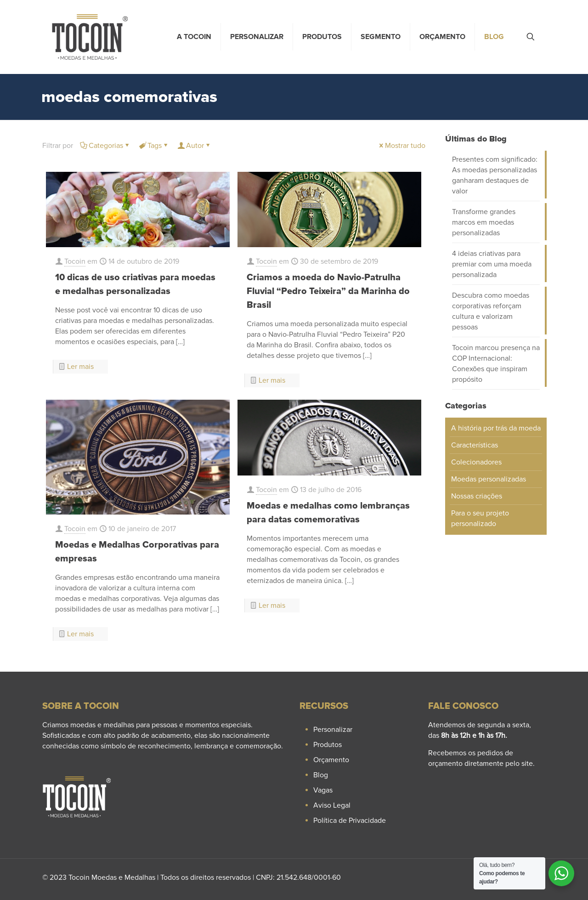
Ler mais (80, 367)
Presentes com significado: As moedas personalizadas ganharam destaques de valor (495, 175)
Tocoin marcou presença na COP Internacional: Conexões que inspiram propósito (496, 364)
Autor (194, 146)
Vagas (323, 790)
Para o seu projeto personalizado (480, 518)
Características (475, 445)
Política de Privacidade (350, 821)
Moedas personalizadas (489, 479)
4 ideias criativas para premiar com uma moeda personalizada (492, 264)
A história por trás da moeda (496, 428)
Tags (154, 146)
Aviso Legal (332, 805)
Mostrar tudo (401, 146)
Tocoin (75, 261)
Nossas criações (477, 496)
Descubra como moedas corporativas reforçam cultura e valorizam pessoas (491, 311)
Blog (321, 775)
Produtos (328, 745)
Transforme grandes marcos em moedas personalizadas (484, 222)
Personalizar (333, 730)
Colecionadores (476, 462)
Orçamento (331, 760)
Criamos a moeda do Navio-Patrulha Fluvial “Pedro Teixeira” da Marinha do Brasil (328, 291)
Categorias (105, 146)
